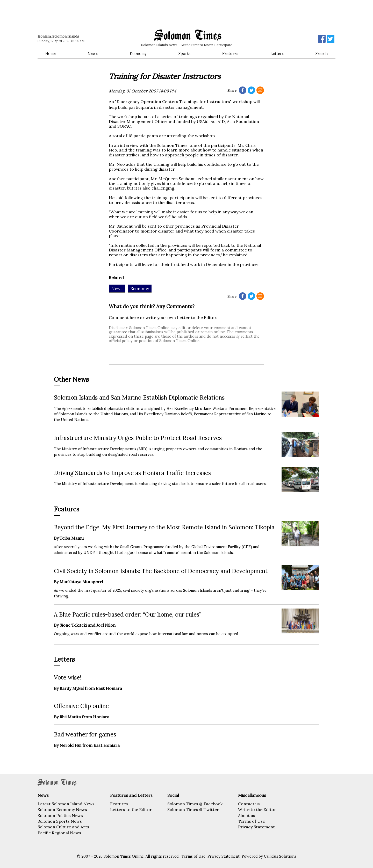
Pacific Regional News (59, 833)
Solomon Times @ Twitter (193, 809)
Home (51, 54)
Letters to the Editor (131, 809)
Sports (184, 54)
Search (322, 54)
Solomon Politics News (60, 815)
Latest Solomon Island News (66, 804)
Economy (138, 54)
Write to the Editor (257, 809)
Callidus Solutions (280, 856)
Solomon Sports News (60, 821)
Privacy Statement (256, 827)
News (93, 54)
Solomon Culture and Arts (63, 827)
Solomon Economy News (62, 809)
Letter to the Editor (197, 317)
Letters (277, 54)
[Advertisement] (111, 14)
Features (230, 54)
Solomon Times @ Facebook (195, 804)
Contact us (249, 804)
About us (247, 815)
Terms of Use (252, 821)
